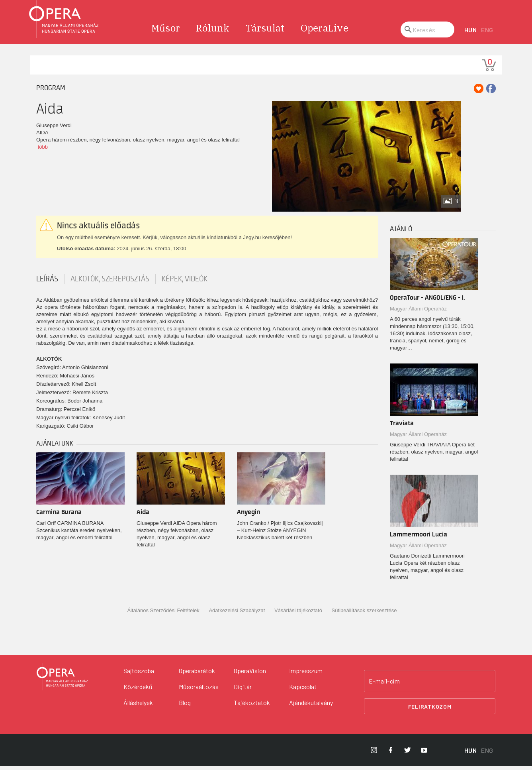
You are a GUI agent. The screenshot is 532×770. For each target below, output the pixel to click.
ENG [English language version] (487, 34)
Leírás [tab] (47, 283)
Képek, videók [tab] (185, 283)
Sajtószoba (139, 675)
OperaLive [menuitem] (325, 32)
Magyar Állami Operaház (418, 313)
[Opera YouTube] (424, 754)
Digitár (243, 690)
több (43, 151)
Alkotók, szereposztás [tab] (110, 283)
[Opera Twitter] (407, 754)
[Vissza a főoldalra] (62, 681)
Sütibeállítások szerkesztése (364, 614)
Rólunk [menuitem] (213, 32)
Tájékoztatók (252, 706)
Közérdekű (138, 690)
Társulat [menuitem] (265, 32)
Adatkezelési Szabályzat (237, 614)
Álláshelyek (138, 706)
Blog (185, 706)
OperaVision (250, 675)
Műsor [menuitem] (166, 32)
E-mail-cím (384, 685)
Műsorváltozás (199, 690)
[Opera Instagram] (374, 754)
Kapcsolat (303, 690)
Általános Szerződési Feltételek (163, 614)
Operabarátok (197, 675)
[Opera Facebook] (391, 754)
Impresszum (306, 675)
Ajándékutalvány (311, 706)
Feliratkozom (430, 710)
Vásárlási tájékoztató (298, 614)
